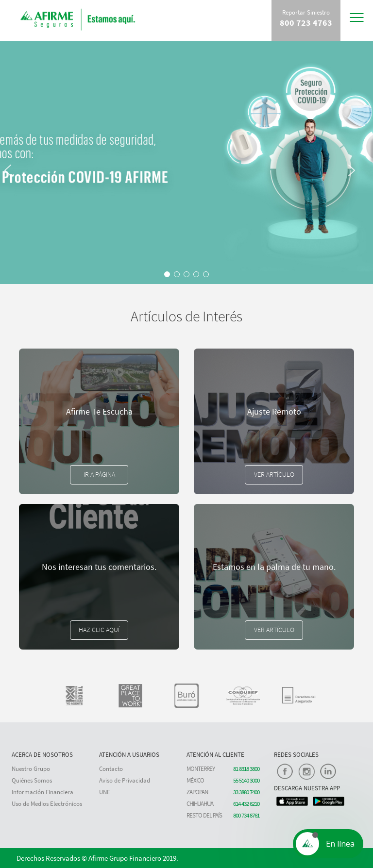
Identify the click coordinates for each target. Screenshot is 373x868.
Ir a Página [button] (99, 474)
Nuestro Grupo (31, 769)
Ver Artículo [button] (274, 474)
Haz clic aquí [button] (99, 630)
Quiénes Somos (32, 780)
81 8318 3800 (246, 769)
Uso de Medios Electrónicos (47, 804)
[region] (186, 163)
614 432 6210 (246, 804)
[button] (12, 223)
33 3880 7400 (246, 792)
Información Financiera (42, 792)
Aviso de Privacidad (125, 780)
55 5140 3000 (246, 780)
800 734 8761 (246, 815)
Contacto (111, 769)
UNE (105, 792)
